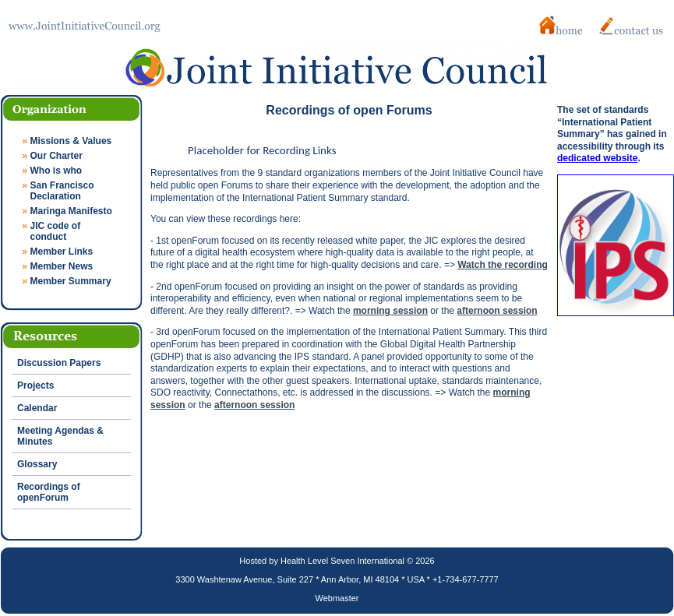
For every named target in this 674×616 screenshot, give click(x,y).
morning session (390, 311)
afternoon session (497, 311)
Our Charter (56, 156)
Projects (35, 385)
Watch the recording (503, 265)
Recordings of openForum (49, 492)
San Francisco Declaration (58, 191)
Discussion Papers (59, 363)
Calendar (37, 408)
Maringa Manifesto (71, 211)
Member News (62, 266)
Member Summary (71, 281)
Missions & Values (71, 141)
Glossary (37, 464)
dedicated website (597, 158)
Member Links (62, 252)
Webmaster (337, 598)
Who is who (56, 171)
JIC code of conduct (52, 231)
